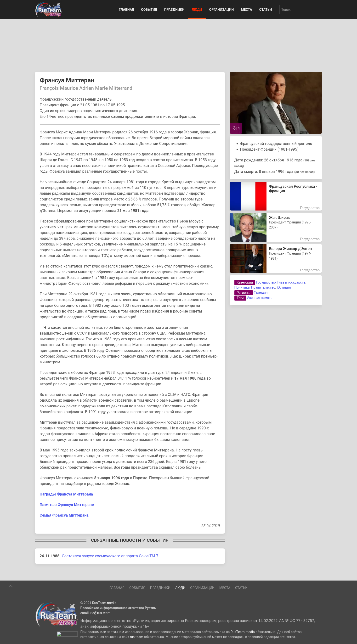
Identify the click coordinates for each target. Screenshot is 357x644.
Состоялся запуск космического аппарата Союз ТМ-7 (110, 556)
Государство (266, 282)
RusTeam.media (104, 619)
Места (246, 10)
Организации (221, 10)
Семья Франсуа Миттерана (64, 515)
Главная (126, 10)
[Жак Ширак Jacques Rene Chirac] (276, 227)
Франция (261, 292)
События (149, 10)
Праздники (174, 10)
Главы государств (291, 282)
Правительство (263, 287)
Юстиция (284, 287)
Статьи (266, 10)
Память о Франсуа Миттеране (67, 505)
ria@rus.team (101, 629)
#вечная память (260, 298)
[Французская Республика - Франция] (276, 196)
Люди (197, 10)
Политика (242, 287)
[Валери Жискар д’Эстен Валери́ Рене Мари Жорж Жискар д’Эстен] (276, 258)
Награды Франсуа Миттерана (66, 494)
